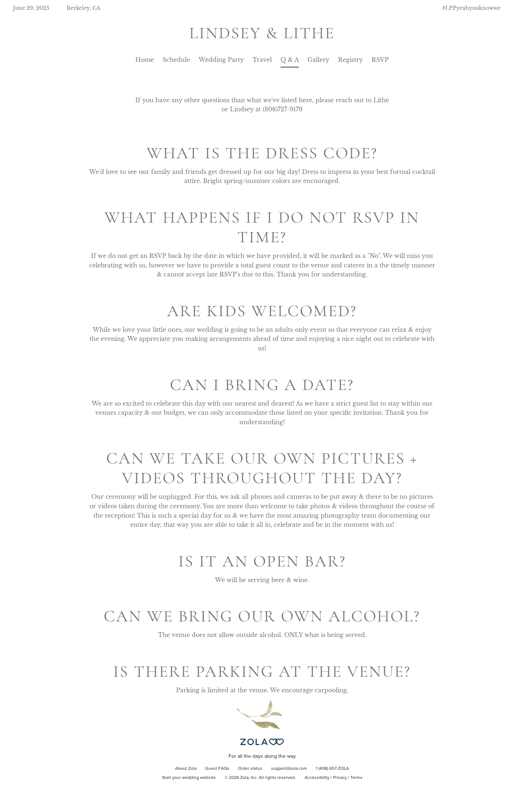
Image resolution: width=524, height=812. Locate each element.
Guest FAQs (217, 769)
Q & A (290, 60)
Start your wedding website (189, 778)
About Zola (186, 769)
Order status (250, 769)
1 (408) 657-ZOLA (332, 769)
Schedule (176, 60)
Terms (356, 778)
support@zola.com (289, 769)
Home (145, 60)
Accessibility (317, 778)
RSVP (380, 60)
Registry (350, 60)
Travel (262, 60)
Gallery (318, 60)
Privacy (340, 778)
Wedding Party (221, 60)
